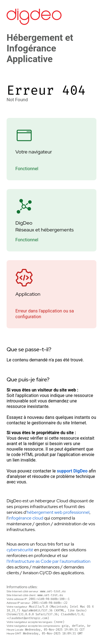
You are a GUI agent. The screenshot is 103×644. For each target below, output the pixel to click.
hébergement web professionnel (58, 512)
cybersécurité (20, 550)
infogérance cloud (26, 518)
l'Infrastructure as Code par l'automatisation (48, 561)
